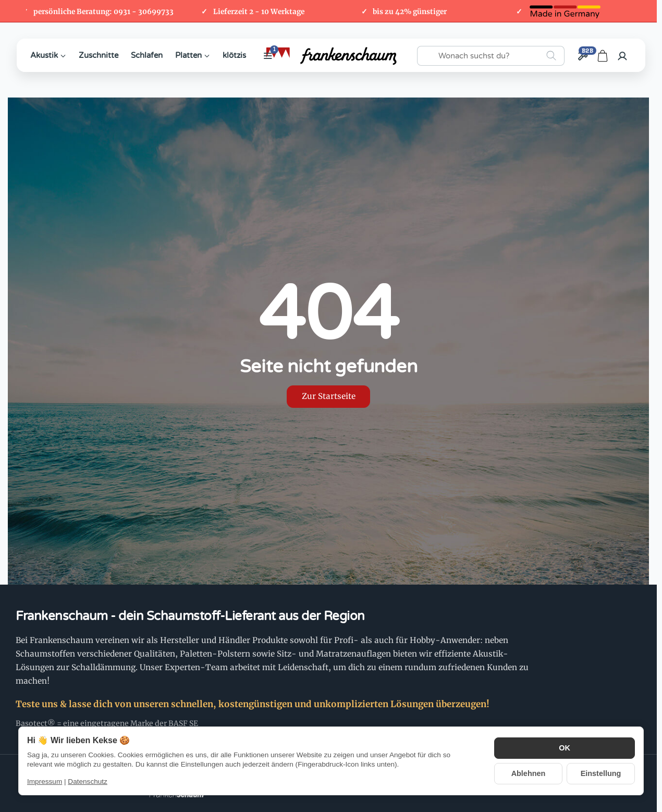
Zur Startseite (329, 396)
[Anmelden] (622, 56)
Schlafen (147, 55)
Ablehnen (529, 773)
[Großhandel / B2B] (583, 56)
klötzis (234, 55)
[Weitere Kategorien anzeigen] (268, 56)
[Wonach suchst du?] (491, 56)
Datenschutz (88, 781)
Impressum (45, 781)
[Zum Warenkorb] (603, 56)
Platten (193, 55)
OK (565, 748)
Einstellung (601, 773)
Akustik (48, 55)
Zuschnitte (99, 55)
